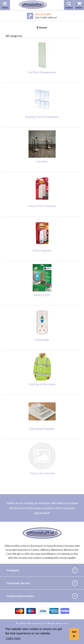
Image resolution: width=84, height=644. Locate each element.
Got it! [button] (74, 634)
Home (42, 27)
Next (81, 16)
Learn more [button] (13, 638)
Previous (3, 16)
